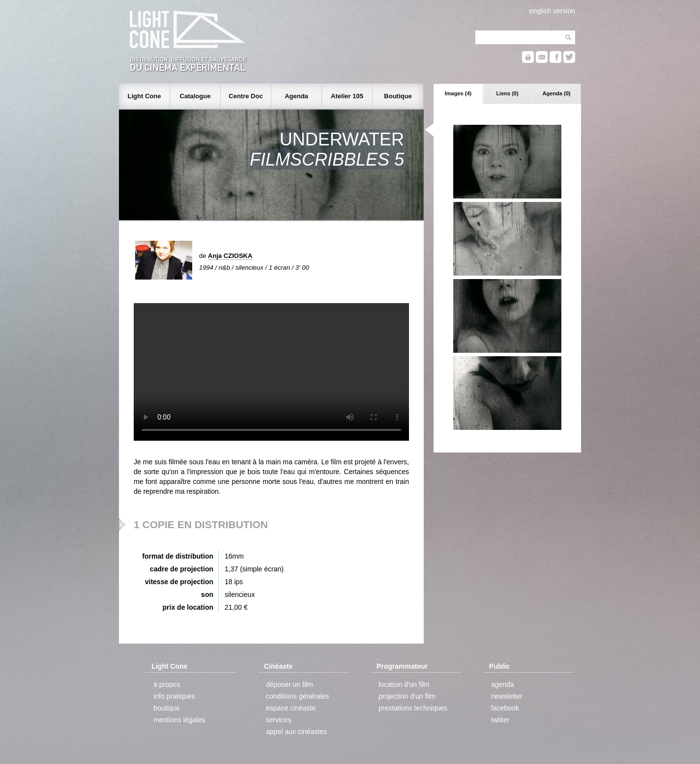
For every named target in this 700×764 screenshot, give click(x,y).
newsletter (507, 696)
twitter (500, 720)
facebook (505, 708)
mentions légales (179, 720)
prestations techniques (413, 708)
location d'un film (404, 684)
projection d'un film (407, 696)
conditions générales (297, 696)
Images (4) (458, 93)
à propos (167, 684)
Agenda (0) (557, 93)
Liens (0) (507, 93)
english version (552, 11)
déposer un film (290, 684)
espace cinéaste (291, 708)
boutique (167, 708)
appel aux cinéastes (296, 732)
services (278, 720)
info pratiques (174, 696)
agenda (503, 684)
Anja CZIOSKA (230, 256)
